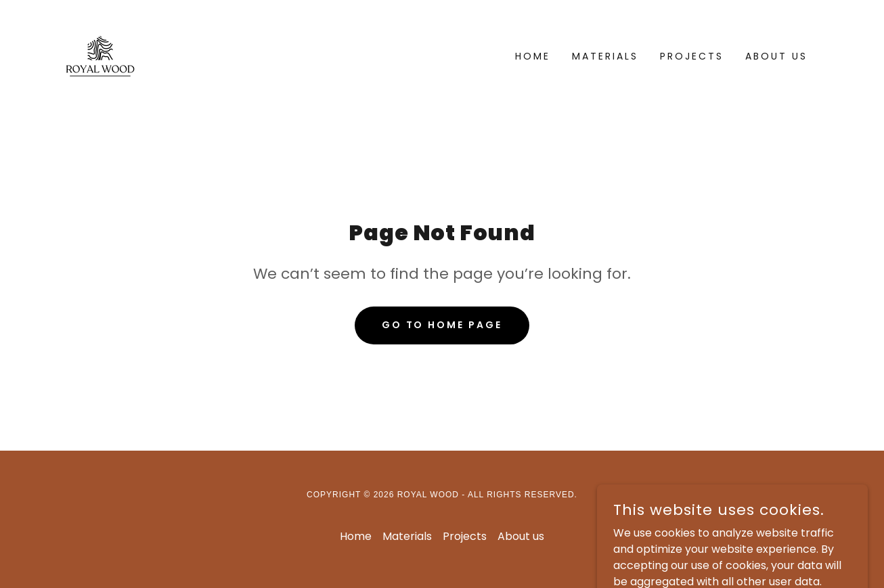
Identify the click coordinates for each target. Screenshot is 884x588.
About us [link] (776, 56)
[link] (100, 55)
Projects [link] (692, 56)
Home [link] (533, 56)
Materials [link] (605, 56)
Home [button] (356, 536)
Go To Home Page (442, 325)
